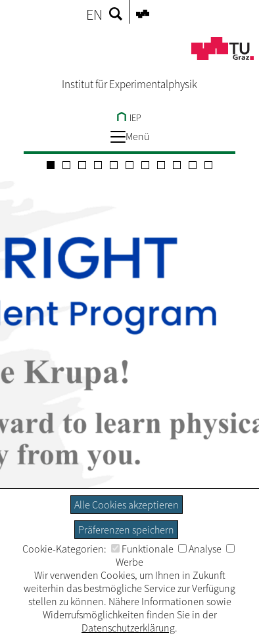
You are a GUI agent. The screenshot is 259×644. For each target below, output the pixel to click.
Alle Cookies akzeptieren (127, 505)
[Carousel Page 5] (114, 165)
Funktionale (142, 549)
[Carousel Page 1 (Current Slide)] (51, 165)
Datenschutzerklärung (128, 628)
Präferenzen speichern (126, 530)
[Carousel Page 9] (177, 165)
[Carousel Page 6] (129, 165)
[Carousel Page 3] (82, 165)
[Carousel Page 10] (193, 165)
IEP (129, 118)
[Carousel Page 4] (98, 165)
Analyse (200, 549)
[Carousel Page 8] (161, 165)
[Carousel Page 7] (145, 165)
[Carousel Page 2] (66, 165)
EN (94, 14)
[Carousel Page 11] (208, 165)
